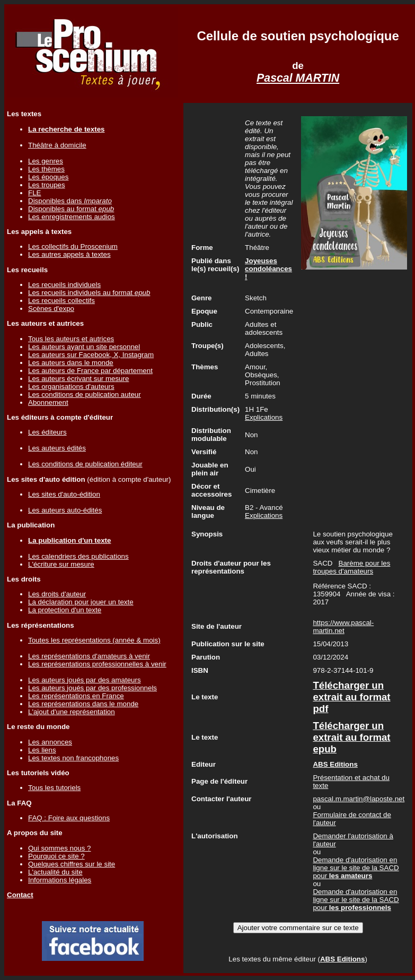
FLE (34, 193)
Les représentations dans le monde (83, 704)
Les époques (48, 177)
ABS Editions (342, 959)
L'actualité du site (55, 872)
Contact (20, 895)
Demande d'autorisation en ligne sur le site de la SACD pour (356, 868)
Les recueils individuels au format (89, 293)
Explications (264, 417)
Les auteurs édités (57, 448)
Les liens (42, 750)
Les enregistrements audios (72, 217)
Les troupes (47, 185)
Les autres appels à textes (69, 254)
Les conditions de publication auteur (85, 394)
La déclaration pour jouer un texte (81, 602)
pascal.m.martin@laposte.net (359, 799)
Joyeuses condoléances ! (268, 269)
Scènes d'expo (51, 309)
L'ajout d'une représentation (72, 712)
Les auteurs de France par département (90, 371)
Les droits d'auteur (57, 594)
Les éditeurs (47, 432)
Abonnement (48, 402)
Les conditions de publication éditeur (85, 464)
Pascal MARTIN (298, 78)
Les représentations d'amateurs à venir (89, 656)
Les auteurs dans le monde (71, 363)
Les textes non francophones (73, 758)
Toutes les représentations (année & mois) (94, 640)
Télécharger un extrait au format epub (351, 737)
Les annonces (50, 742)
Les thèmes (46, 169)
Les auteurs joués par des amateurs (85, 680)
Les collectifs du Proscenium (73, 246)
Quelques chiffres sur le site (72, 864)
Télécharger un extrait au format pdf (351, 697)
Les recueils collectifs (61, 301)
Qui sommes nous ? (60, 848)
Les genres (46, 161)
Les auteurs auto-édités (65, 510)
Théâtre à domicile (57, 145)
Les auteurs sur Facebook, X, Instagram (91, 355)
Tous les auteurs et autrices (71, 339)
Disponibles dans (70, 201)
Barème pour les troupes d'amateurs (351, 567)
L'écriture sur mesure (61, 564)
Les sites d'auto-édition (64, 494)
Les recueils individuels (64, 285)
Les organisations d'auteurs (71, 387)
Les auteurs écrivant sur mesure (78, 379)
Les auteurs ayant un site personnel (84, 347)
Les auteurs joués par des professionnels (92, 688)
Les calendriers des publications (78, 556)
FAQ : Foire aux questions (69, 818)
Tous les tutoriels (54, 788)
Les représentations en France (76, 696)
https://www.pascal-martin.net (343, 627)
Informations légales (60, 880)
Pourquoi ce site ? (56, 856)
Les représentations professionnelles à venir (97, 664)
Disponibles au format (71, 209)
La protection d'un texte (65, 610)
